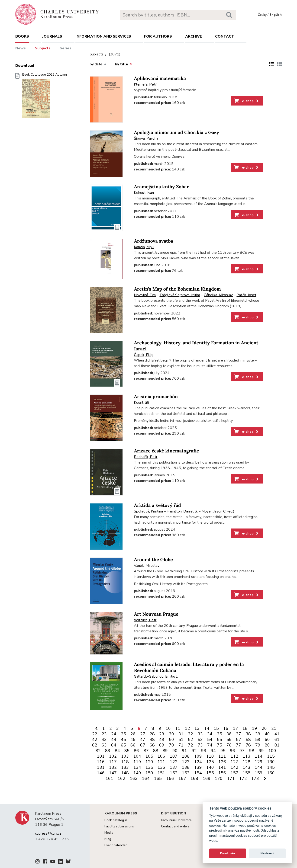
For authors (158, 36)
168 (194, 778)
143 (247, 767)
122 (174, 762)
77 (239, 745)
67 (143, 745)
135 (149, 767)
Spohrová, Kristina (148, 511)
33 (200, 734)
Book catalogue (116, 820)
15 (216, 728)
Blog (108, 839)
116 (101, 762)
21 (274, 728)
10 (168, 728)
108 (186, 756)
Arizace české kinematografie (166, 451)
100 (272, 751)
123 (186, 762)
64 (114, 745)
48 (152, 740)
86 (136, 751)
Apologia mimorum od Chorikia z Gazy (176, 133)
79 (258, 745)
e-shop (247, 101)
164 (146, 778)
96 (232, 751)
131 (101, 767)
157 (234, 773)
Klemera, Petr (145, 84)
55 (220, 740)
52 (190, 740)
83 (108, 751)
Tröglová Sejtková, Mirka (180, 295)
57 (239, 740)
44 (114, 740)
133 (125, 767)
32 (190, 734)
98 (252, 751)
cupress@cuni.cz (48, 833)
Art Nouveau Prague (156, 614)
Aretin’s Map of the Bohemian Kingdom (177, 289)
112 (234, 756)
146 (101, 773)
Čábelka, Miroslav (218, 295)
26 (133, 734)
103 (125, 756)
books (22, 36)
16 (226, 728)
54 (210, 740)
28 (152, 734)
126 (222, 762)
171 (231, 778)
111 (222, 756)
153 (186, 773)
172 (243, 778)
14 (207, 728)
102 (113, 756)
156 (222, 773)
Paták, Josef (246, 295)
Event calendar (116, 845)
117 (113, 762)
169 (207, 778)
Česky (262, 15)
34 (210, 734)
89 (165, 751)
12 (187, 728)
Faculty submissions (119, 826)
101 (101, 756)
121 (161, 762)
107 (174, 756)
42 (95, 740)
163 (134, 778)
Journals (52, 36)
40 (267, 734)
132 (113, 767)
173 (255, 778)
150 (149, 773)
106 (161, 756)
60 (267, 740)
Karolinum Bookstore (176, 820)
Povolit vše (228, 853)
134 (137, 767)
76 (229, 745)
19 (255, 728)
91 (184, 751)
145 (271, 767)
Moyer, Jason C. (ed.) (218, 511)
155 (210, 773)
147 (113, 773)
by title (123, 64)
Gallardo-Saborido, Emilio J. (156, 676)
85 (127, 751)
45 (123, 740)
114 (259, 756)
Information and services (103, 36)
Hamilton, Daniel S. (182, 511)
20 (264, 728)
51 (181, 740)
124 (198, 762)
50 (171, 740)
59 (258, 740)
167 (182, 778)
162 (121, 778)
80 (267, 745)
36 (229, 734)
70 (171, 745)
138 (186, 767)
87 (146, 751)
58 (248, 740)
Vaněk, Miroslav (147, 566)
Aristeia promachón (156, 397)
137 (174, 767)
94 (213, 751)
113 (247, 756)
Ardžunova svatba (153, 241)
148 (125, 773)
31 (181, 734)
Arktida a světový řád (157, 505)
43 (104, 740)
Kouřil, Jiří (141, 403)
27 (143, 734)
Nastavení (267, 853)
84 (117, 751)
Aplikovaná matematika (160, 78)
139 (198, 767)
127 (234, 762)
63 (104, 745)
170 (219, 778)
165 (158, 778)
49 (162, 740)
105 (149, 756)
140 (210, 767)
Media (109, 833)
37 (239, 734)
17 (236, 728)
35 (220, 734)
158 (247, 773)
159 (259, 773)
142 (234, 767)
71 (181, 745)
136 (161, 767)
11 (178, 728)
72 (190, 745)
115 (271, 756)
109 (198, 756)
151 (161, 773)
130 (271, 762)
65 (123, 745)
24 (114, 734)
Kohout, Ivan (144, 193)
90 (175, 751)
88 (156, 751)
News (21, 48)
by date (98, 64)
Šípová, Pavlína (146, 138)
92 (194, 751)
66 (133, 745)
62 (95, 745)
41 (277, 734)
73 (200, 745)
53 (200, 740)
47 (143, 740)
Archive (194, 36)
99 (261, 751)
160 (271, 773)
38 (248, 734)
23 (104, 734)
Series (66, 48)
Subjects (43, 48)
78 (248, 745)
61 (277, 740)
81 (277, 745)
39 (258, 734)
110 (210, 756)
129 (259, 762)
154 (198, 773)
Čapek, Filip (143, 355)
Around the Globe (153, 560)
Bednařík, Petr (146, 457)
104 (137, 756)
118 (125, 762)
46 (133, 740)
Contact (225, 36)
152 (174, 773)
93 (204, 751)
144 (259, 767)
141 (222, 767)
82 (98, 751)
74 (210, 745)
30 (171, 734)
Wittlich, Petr (145, 620)
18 (245, 728)
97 (242, 751)
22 (95, 734)
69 (162, 745)
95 (223, 751)
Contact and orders (175, 826)
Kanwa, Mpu (144, 247)
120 (149, 762)
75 (220, 745)
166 (170, 778)
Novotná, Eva (145, 295)
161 (109, 778)
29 (162, 734)
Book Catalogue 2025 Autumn (45, 97)
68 (152, 745)
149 (137, 773)
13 (197, 728)
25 (123, 734)
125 (210, 762)
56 (229, 740)
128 (247, 762)
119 (137, 762)
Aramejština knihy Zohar (161, 187)
